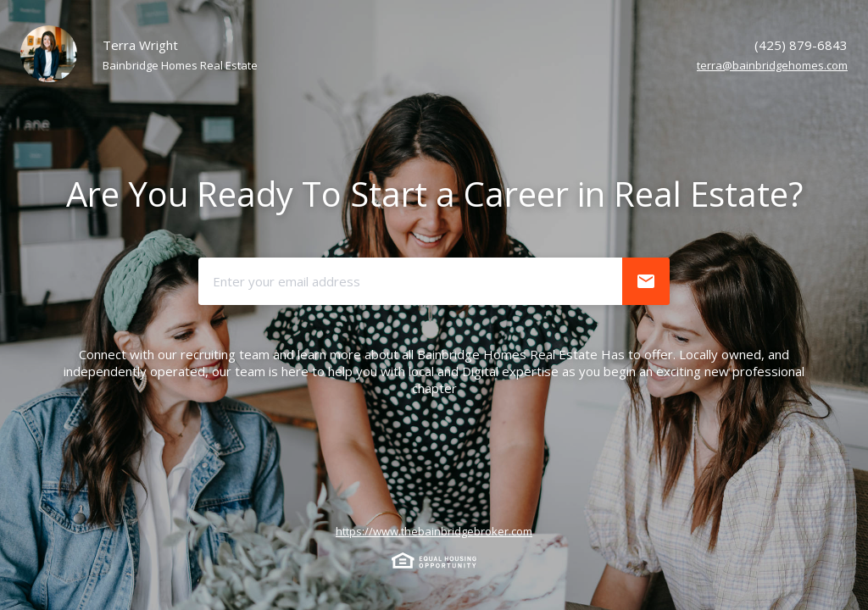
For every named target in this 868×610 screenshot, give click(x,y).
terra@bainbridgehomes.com (772, 65)
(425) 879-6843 (801, 45)
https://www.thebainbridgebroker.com (434, 531)
